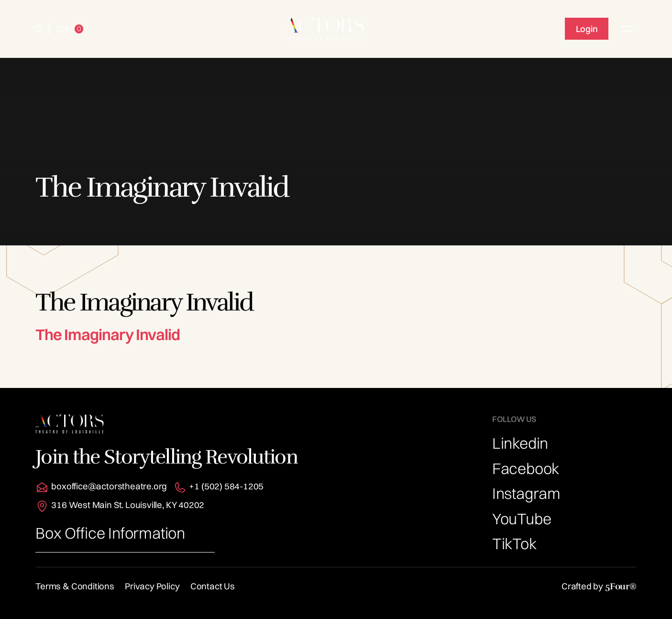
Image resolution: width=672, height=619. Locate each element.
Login (587, 29)
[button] (38, 29)
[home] (324, 29)
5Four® (621, 586)
